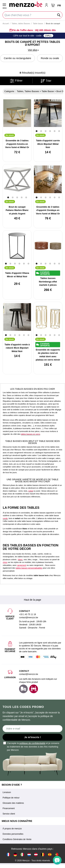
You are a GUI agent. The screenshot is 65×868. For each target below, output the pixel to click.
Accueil (6, 23)
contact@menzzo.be (29, 674)
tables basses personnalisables (29, 568)
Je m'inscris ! (32, 737)
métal (31, 491)
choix (5, 562)
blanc (20, 559)
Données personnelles (13, 834)
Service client (9, 814)
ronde (5, 518)
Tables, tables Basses (21, 23)
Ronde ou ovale (50, 58)
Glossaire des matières (13, 803)
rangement (22, 565)
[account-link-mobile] (47, 5)
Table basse (38, 23)
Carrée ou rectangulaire (18, 58)
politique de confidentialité (32, 743)
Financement (9, 808)
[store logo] (26, 4)
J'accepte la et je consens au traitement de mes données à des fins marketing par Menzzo (31, 746)
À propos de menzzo (12, 829)
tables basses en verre (31, 434)
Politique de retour (11, 798)
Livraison (7, 792)
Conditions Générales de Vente (17, 839)
